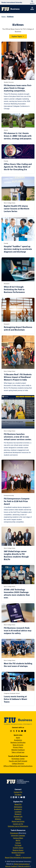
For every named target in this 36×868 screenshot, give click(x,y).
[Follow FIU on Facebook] (16, 797)
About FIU (18, 804)
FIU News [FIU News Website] (18, 795)
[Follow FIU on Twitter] (19, 797)
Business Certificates (18, 742)
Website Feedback (18, 750)
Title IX (18, 855)
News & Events (18, 745)
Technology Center (18, 759)
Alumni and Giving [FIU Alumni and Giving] (18, 821)
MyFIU (18, 840)
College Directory (18, 764)
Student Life (18, 817)
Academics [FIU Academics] (18, 809)
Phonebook (14, 833)
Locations (18, 812)
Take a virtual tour (18, 752)
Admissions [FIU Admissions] (18, 807)
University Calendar (18, 835)
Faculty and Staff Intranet (18, 761)
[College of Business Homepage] (11, 9)
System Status (18, 848)
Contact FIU (18, 792)
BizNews (10, 17)
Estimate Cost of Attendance (18, 826)
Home (4, 17)
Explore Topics (17, 36)
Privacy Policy (18, 747)
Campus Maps (18, 838)
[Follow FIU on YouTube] (22, 797)
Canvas (18, 843)
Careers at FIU (18, 824)
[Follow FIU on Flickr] (24, 797)
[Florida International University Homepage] (12, 2)
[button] (32, 9)
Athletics (18, 819)
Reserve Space (18, 850)
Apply (18, 738)
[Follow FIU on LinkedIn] (14, 797)
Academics (18, 740)
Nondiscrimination (18, 853)
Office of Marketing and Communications (18, 766)
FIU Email (18, 845)
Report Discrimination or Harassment (18, 858)
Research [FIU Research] (18, 814)
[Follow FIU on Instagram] (12, 797)
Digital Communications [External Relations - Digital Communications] (21, 864)
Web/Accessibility (24, 866)
